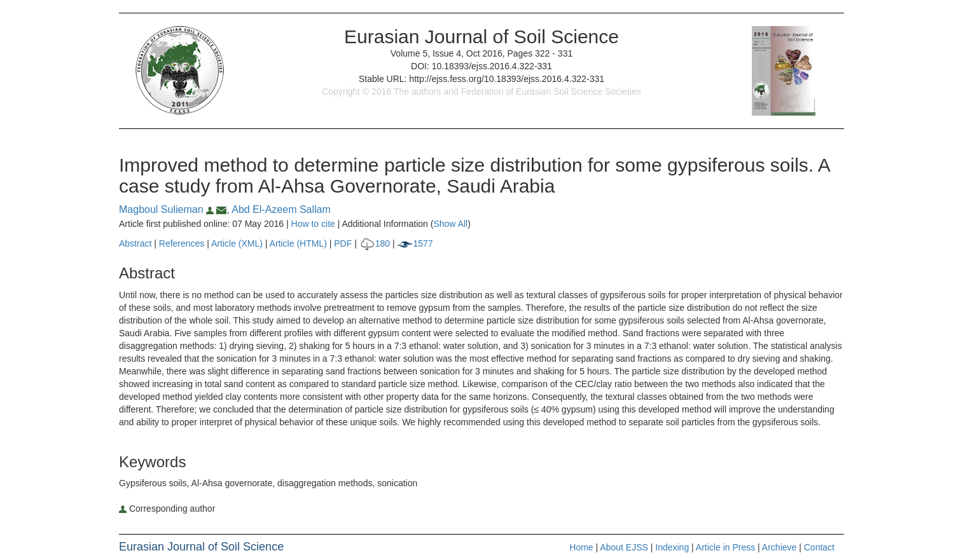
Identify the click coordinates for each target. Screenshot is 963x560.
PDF (343, 243)
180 (375, 243)
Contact (819, 547)
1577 (415, 243)
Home (581, 547)
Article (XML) (238, 243)
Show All (450, 224)
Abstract (135, 243)
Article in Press (725, 547)
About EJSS (624, 547)
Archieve (779, 547)
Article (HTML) (298, 243)
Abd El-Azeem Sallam (281, 209)
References (182, 243)
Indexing (672, 547)
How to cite (313, 224)
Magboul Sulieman (168, 209)
